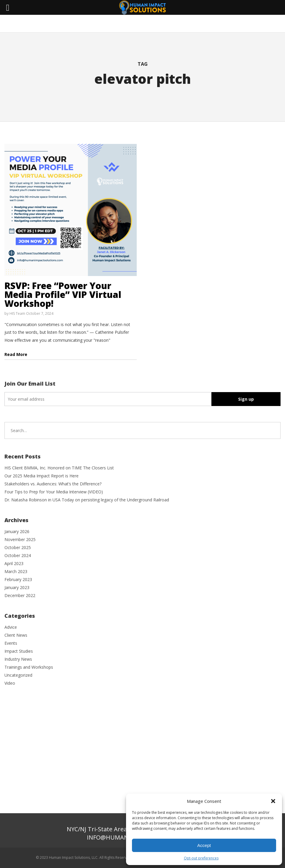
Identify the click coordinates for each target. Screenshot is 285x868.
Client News (16, 635)
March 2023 (16, 571)
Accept (204, 845)
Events (11, 643)
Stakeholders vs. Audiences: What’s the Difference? (53, 484)
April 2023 (14, 563)
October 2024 (18, 555)
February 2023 (18, 579)
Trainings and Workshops (29, 667)
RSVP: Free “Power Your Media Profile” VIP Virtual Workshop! (63, 295)
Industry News (18, 659)
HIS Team (17, 313)
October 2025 (18, 547)
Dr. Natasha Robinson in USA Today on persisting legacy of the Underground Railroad (87, 500)
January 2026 (17, 531)
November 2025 (20, 539)
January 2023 (17, 587)
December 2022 (20, 595)
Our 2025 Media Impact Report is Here (42, 476)
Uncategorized (18, 675)
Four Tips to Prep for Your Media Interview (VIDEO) (54, 492)
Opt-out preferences (201, 858)
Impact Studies (19, 651)
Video (10, 683)
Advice (11, 627)
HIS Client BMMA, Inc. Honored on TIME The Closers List (59, 468)
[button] (273, 801)
